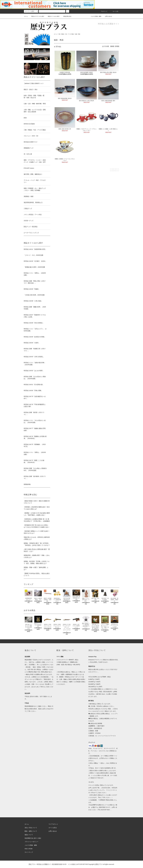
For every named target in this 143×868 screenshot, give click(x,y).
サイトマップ (29, 852)
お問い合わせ (107, 16)
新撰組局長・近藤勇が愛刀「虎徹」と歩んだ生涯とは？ (37, 556)
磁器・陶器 (78, 34)
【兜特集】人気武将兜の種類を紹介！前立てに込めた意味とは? (37, 508)
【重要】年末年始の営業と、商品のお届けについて (37, 574)
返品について (29, 835)
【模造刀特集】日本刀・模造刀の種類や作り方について (37, 502)
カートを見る (53, 828)
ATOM (30, 849)
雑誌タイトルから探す (53, 16)
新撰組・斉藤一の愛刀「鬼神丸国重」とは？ (36, 568)
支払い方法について (31, 828)
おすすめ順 (105, 46)
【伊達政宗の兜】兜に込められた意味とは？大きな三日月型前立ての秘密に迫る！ (37, 526)
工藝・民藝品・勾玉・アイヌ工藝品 (66, 34)
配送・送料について (31, 831)
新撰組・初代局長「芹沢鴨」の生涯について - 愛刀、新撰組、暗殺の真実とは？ (37, 562)
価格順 (112, 46)
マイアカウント (53, 824)
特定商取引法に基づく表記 (33, 838)
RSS (26, 849)
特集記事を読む (66, 16)
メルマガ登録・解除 (95, 16)
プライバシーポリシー (31, 842)
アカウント (103, 11)
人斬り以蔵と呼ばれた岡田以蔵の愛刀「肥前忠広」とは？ (37, 550)
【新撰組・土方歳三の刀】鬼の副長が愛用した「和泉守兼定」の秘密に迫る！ (37, 514)
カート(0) (114, 11)
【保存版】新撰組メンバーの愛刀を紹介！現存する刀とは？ (37, 532)
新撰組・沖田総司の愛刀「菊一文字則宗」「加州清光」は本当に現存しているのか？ (37, 544)
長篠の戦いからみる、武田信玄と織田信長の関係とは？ (37, 538)
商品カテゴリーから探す (37, 16)
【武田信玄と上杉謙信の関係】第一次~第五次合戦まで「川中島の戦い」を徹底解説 (37, 520)
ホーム (26, 16)
